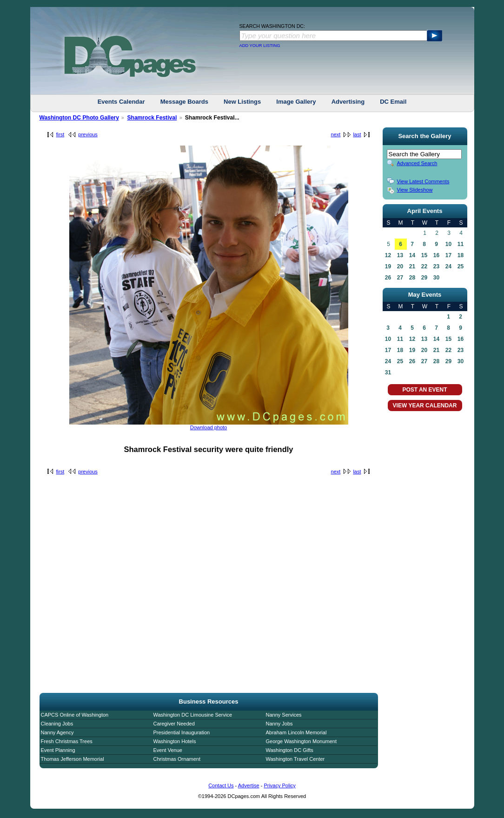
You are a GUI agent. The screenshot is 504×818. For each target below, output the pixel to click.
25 (461, 266)
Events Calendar (121, 102)
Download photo (209, 427)
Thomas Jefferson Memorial (73, 759)
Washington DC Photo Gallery (80, 118)
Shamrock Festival (152, 118)
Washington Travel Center (295, 759)
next (336, 134)
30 (436, 278)
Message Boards (184, 102)
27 (400, 278)
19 (388, 266)
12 (388, 255)
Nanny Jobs (279, 724)
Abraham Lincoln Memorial (296, 732)
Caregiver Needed (174, 724)
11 (461, 244)
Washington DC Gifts (290, 750)
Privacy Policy (279, 785)
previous (88, 134)
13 (400, 255)
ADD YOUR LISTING (260, 46)
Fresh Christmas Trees (67, 741)
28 (412, 278)
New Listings (242, 102)
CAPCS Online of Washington (75, 715)
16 (436, 255)
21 (412, 266)
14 (412, 255)
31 (388, 372)
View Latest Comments (423, 181)
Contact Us (221, 785)
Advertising (348, 102)
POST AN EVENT (424, 390)
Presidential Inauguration (182, 732)
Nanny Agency (57, 732)
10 (448, 244)
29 (424, 278)
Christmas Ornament (177, 759)
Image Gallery (296, 102)
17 (448, 255)
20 (400, 266)
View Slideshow (415, 190)
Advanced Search (417, 163)
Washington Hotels (175, 741)
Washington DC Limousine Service (193, 715)
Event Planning (58, 750)
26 (388, 278)
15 (424, 255)
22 (424, 266)
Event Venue (168, 750)
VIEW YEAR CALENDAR (425, 406)
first (60, 134)
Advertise (249, 785)
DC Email (393, 102)
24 (448, 266)
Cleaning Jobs (57, 724)
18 (461, 255)
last (357, 134)
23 (436, 266)
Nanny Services (284, 715)
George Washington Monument (301, 741)
